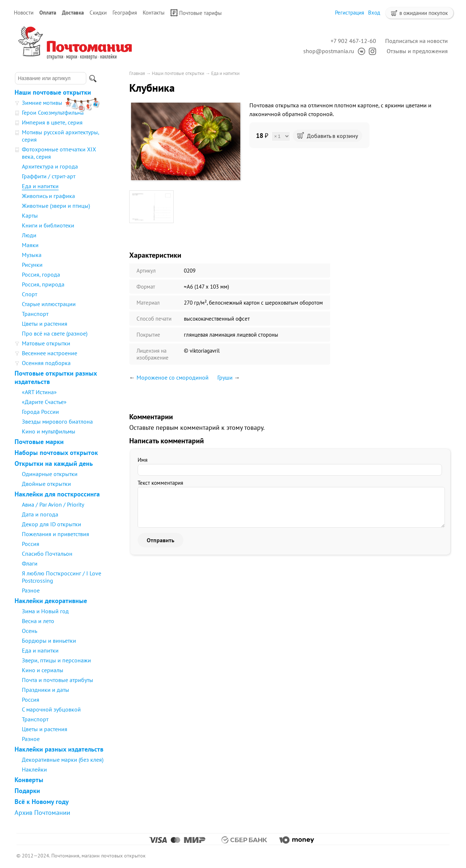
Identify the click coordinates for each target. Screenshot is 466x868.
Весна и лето (38, 621)
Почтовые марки (39, 442)
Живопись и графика (48, 196)
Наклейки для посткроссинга (57, 494)
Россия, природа (43, 284)
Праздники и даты (46, 690)
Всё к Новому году (42, 802)
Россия (31, 544)
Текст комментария (160, 483)
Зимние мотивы (42, 103)
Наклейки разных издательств (59, 749)
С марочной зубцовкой (51, 709)
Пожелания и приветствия (56, 534)
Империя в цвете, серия (52, 122)
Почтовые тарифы (196, 13)
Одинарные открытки (50, 474)
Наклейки (34, 769)
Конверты (29, 780)
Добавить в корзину (327, 136)
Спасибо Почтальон (47, 554)
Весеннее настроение (50, 353)
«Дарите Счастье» (44, 402)
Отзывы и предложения (417, 51)
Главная (137, 73)
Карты (30, 215)
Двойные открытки (46, 484)
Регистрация (349, 13)
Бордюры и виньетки (49, 641)
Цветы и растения (45, 324)
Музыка (32, 255)
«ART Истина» (39, 392)
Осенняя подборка (46, 363)
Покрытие (148, 335)
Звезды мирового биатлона (57, 421)
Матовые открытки (46, 343)
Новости (24, 13)
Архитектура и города (50, 166)
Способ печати (154, 319)
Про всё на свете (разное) (55, 333)
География (125, 13)
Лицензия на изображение (153, 354)
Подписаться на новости (416, 41)
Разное (31, 590)
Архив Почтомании (42, 812)
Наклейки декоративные (51, 601)
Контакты (154, 13)
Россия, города (41, 274)
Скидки (98, 13)
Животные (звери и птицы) (56, 206)
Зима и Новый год (45, 611)
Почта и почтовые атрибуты (58, 680)
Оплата (48, 13)
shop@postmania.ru (329, 51)
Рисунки (32, 265)
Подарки (27, 791)
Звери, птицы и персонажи (56, 660)
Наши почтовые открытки (53, 92)
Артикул (146, 271)
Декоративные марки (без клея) (63, 760)
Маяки (30, 245)
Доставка (73, 13)
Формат (146, 287)
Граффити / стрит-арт (49, 176)
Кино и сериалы (43, 670)
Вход (374, 13)
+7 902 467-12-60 (353, 41)
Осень (29, 631)
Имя (143, 460)
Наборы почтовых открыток (56, 453)
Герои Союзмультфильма (53, 112)
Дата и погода (40, 514)
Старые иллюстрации (49, 304)
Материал (148, 303)
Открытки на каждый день (54, 463)
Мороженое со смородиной (173, 377)
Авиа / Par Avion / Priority (53, 504)
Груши (225, 377)
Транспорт (35, 314)
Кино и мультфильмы (49, 431)
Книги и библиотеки (48, 225)
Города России (40, 412)
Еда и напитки (40, 186)
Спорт (29, 294)
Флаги (30, 563)
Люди (29, 235)
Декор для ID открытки (52, 524)
